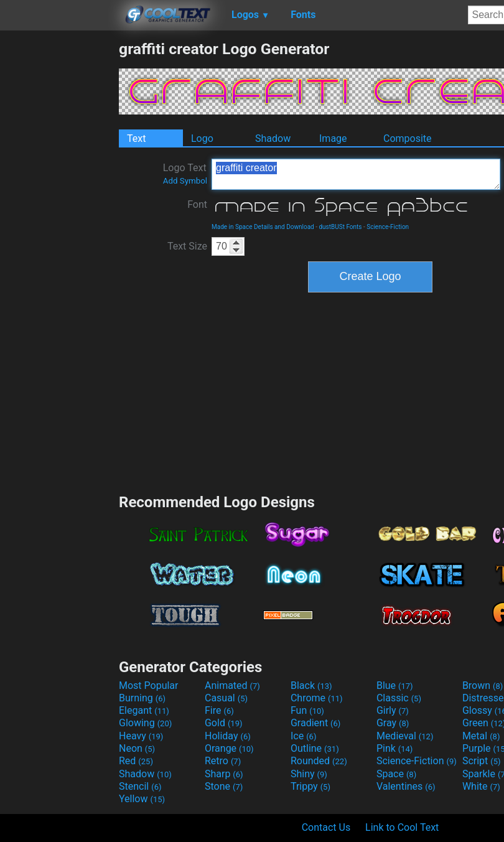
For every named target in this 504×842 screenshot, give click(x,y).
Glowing (145, 723)
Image (333, 138)
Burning (142, 698)
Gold (224, 723)
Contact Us (326, 827)
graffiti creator (356, 174)
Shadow (273, 138)
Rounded (319, 761)
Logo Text (185, 174)
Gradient (315, 723)
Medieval (405, 736)
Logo (202, 138)
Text (136, 138)
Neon (137, 748)
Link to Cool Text (402, 827)
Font (197, 204)
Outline (315, 748)
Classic (399, 698)
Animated (232, 685)
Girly (393, 710)
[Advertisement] (59, 227)
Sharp (224, 774)
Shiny (309, 774)
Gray (393, 723)
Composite (408, 138)
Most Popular (149, 685)
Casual (226, 698)
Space (396, 774)
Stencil (140, 786)
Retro (223, 761)
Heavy (141, 736)
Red (136, 761)
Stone (224, 786)
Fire (219, 710)
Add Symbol (185, 181)
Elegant (144, 710)
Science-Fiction (388, 227)
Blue (395, 685)
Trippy (310, 786)
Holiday (228, 736)
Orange (229, 748)
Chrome (317, 698)
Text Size (187, 246)
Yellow (142, 799)
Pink (395, 748)
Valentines (406, 786)
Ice (303, 736)
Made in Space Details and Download (263, 227)
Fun (307, 710)
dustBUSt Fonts (340, 227)
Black (311, 685)
